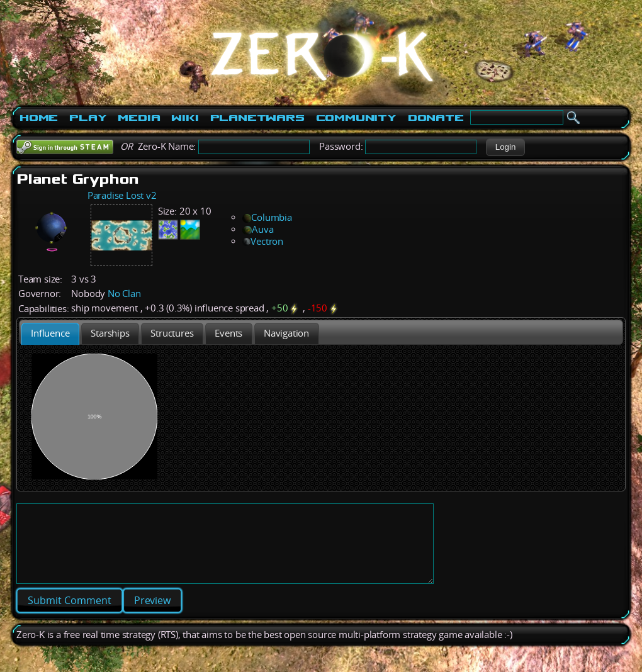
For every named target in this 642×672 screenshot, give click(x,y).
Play (88, 118)
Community (356, 118)
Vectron (263, 241)
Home (39, 118)
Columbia (267, 217)
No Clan (124, 294)
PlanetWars (257, 118)
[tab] (50, 334)
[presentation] (50, 334)
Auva (258, 229)
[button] (505, 147)
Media (139, 118)
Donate (436, 118)
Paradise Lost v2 (122, 195)
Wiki (185, 118)
